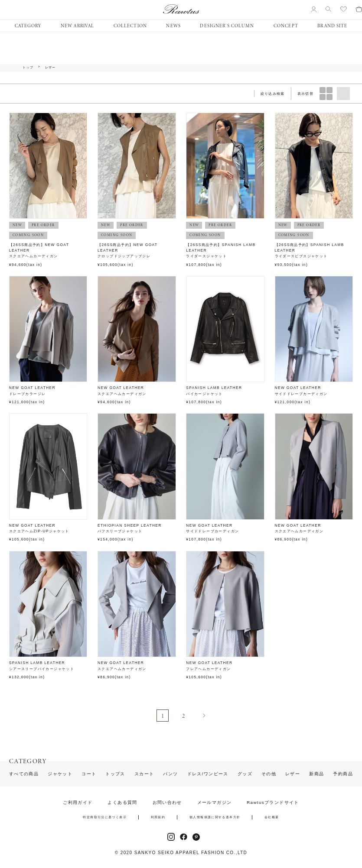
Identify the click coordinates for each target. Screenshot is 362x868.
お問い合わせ (167, 803)
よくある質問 (122, 803)
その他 (269, 774)
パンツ (170, 774)
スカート (144, 774)
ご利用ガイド (78, 803)
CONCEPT (286, 26)
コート (89, 774)
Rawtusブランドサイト (273, 803)
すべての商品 (24, 774)
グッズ (245, 774)
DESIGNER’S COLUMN (227, 26)
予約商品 (343, 774)
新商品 (316, 774)
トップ (28, 68)
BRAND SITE (332, 26)
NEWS (173, 26)
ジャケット (60, 774)
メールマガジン (215, 803)
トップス (115, 774)
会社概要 (272, 817)
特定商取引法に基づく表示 (105, 817)
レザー (51, 68)
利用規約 (158, 817)
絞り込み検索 (273, 94)
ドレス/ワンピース (208, 774)
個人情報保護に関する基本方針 (215, 817)
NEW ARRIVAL (77, 26)
